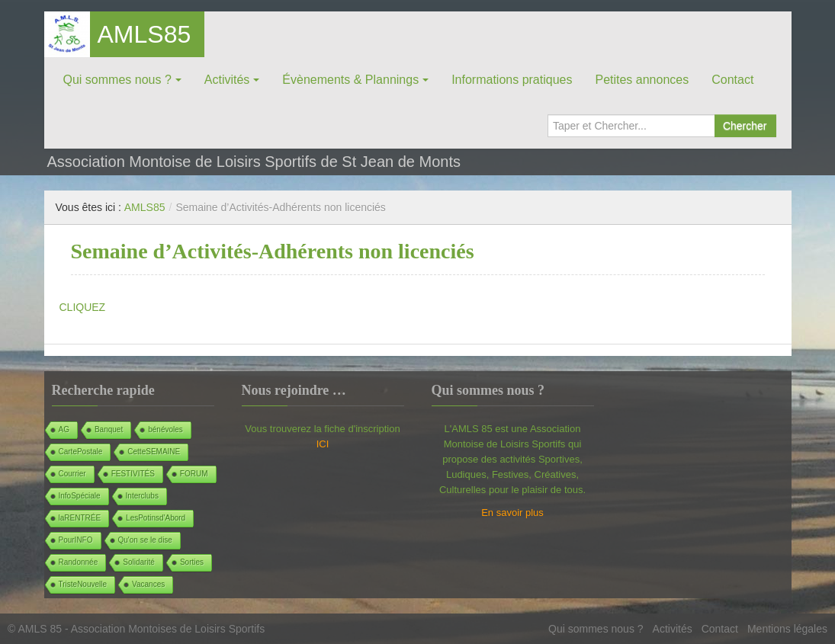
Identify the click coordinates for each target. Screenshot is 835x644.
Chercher (745, 126)
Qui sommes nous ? (117, 80)
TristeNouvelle (83, 584)
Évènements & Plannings (350, 80)
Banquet (109, 429)
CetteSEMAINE (154, 452)
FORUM (194, 474)
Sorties (192, 562)
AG (64, 429)
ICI (323, 444)
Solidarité (139, 562)
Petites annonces (642, 80)
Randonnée (79, 562)
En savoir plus (512, 513)
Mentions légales (787, 629)
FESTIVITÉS (133, 474)
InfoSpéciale (80, 496)
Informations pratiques (512, 80)
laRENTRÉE (80, 518)
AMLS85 (145, 34)
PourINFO (76, 540)
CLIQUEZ (83, 307)
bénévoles (165, 429)
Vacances (148, 584)
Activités (227, 80)
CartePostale (81, 452)
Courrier (72, 474)
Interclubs (142, 496)
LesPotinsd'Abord (156, 518)
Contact (732, 80)
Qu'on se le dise (145, 540)
